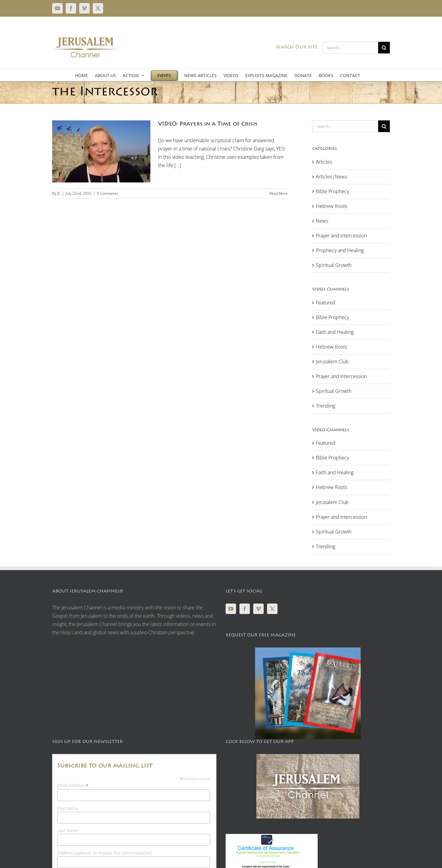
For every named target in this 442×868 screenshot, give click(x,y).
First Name (68, 808)
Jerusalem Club (332, 362)
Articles (324, 162)
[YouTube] (231, 609)
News (322, 221)
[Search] (384, 48)
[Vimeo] (258, 609)
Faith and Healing (335, 332)
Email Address (73, 786)
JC (59, 193)
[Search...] (350, 48)
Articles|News (331, 177)
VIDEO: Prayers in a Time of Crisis (208, 124)
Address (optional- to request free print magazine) (104, 853)
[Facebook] (245, 609)
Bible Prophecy (332, 191)
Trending (326, 406)
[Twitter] (272, 609)
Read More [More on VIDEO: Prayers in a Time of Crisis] (279, 193)
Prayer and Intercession (341, 236)
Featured (326, 303)
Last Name (68, 831)
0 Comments (107, 193)
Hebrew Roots (331, 206)
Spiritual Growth (334, 265)
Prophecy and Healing (340, 250)
